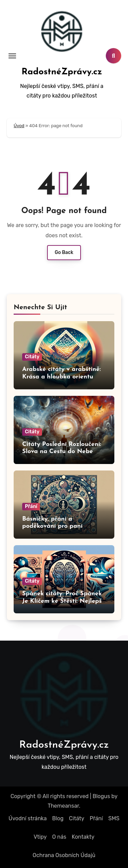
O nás (59, 837)
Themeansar (63, 806)
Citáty (32, 357)
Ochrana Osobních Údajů (64, 855)
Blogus (101, 796)
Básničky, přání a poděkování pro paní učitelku (52, 526)
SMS (114, 818)
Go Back (64, 252)
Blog (58, 818)
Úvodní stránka (28, 818)
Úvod (19, 126)
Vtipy (40, 837)
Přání (31, 506)
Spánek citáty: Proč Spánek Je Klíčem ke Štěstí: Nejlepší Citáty (63, 601)
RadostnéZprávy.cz (62, 72)
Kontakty (83, 837)
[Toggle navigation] (12, 56)
